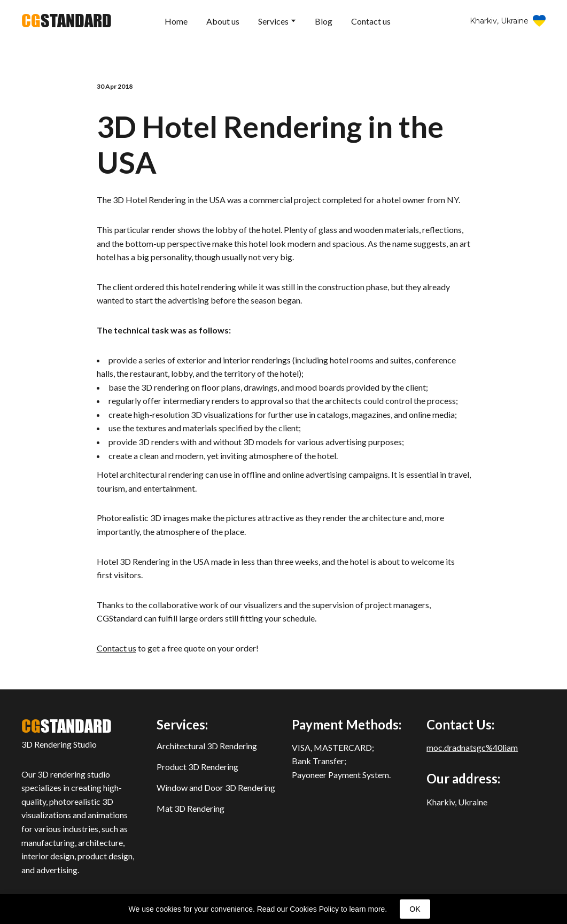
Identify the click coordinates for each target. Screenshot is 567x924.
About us (223, 21)
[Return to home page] (67, 21)
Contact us (371, 21)
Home (176, 21)
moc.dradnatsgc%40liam (472, 747)
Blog (324, 21)
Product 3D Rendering (197, 767)
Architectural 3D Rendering (207, 746)
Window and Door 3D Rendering (216, 787)
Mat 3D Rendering (191, 808)
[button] (508, 21)
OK (415, 909)
